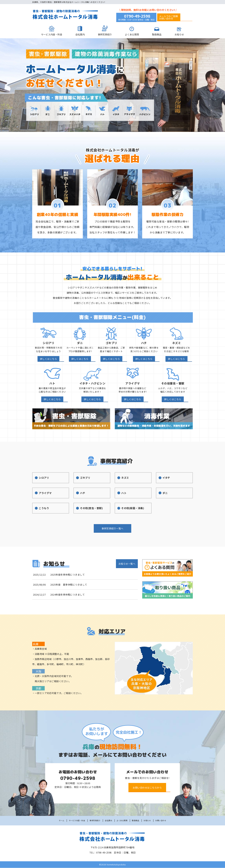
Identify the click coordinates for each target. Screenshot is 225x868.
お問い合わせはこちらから (147, 788)
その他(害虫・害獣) (91, 510)
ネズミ (124, 478)
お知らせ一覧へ (127, 566)
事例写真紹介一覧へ (112, 531)
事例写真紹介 (105, 35)
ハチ (81, 494)
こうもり (43, 510)
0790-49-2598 (137, 16)
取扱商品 (157, 35)
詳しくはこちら (49, 359)
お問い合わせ (166, 820)
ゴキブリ (84, 478)
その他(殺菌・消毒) (132, 510)
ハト (122, 494)
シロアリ (43, 478)
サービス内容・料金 (52, 35)
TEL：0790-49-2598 (100, 853)
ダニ (163, 494)
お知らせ (179, 35)
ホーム (56, 820)
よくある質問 (132, 35)
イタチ (165, 478)
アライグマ (44, 494)
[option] (112, 86)
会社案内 (80, 35)
